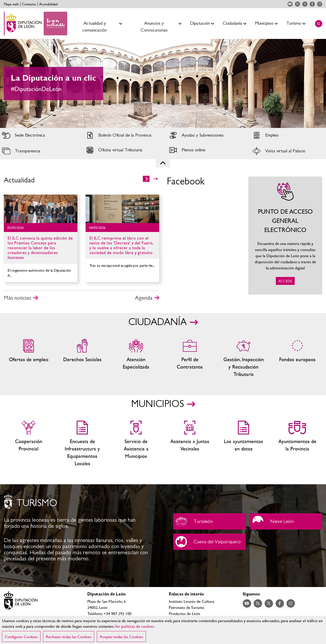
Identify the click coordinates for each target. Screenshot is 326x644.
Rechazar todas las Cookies (69, 636)
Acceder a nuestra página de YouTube (290, 4)
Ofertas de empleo (29, 358)
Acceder (38, 135)
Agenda (144, 298)
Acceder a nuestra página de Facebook (312, 4)
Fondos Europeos (297, 358)
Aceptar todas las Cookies (121, 636)
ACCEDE (285, 236)
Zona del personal (190, 358)
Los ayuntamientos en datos (244, 444)
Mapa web (11, 4)
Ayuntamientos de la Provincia (297, 444)
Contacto (29, 4)
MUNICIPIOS (158, 404)
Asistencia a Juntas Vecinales (190, 444)
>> (156, 179)
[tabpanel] (163, 83)
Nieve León (286, 521)
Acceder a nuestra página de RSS (297, 4)
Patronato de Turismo (187, 607)
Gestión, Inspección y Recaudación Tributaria (244, 358)
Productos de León (185, 613)
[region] (163, 630)
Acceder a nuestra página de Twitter (305, 4)
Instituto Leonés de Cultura (192, 601)
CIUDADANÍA (158, 322)
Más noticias (17, 298)
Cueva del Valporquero (209, 542)
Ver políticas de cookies (134, 626)
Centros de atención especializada (136, 358)
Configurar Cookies (21, 636)
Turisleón (209, 521)
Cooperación (29, 444)
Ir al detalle (41, 209)
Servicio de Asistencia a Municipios (136, 444)
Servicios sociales (82, 358)
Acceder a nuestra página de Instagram (320, 4)
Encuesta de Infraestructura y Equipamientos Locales (82, 444)
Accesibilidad (48, 4)
